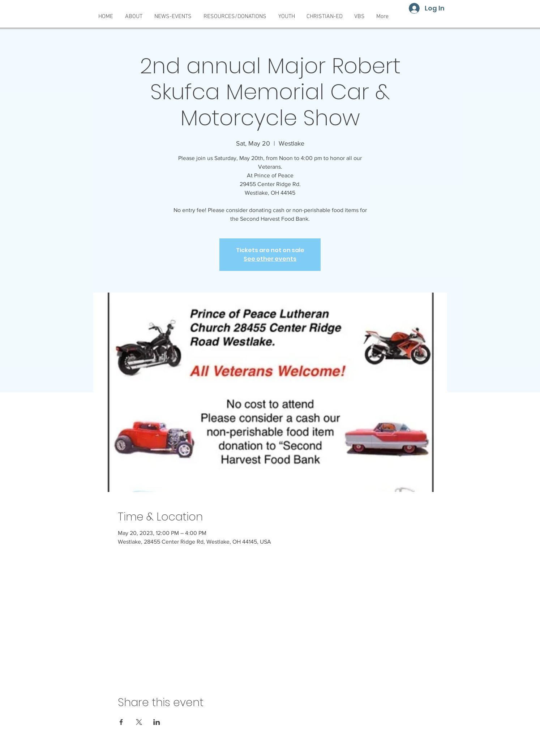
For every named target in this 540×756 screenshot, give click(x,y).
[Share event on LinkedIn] (157, 722)
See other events (270, 259)
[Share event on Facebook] (121, 722)
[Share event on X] (139, 722)
